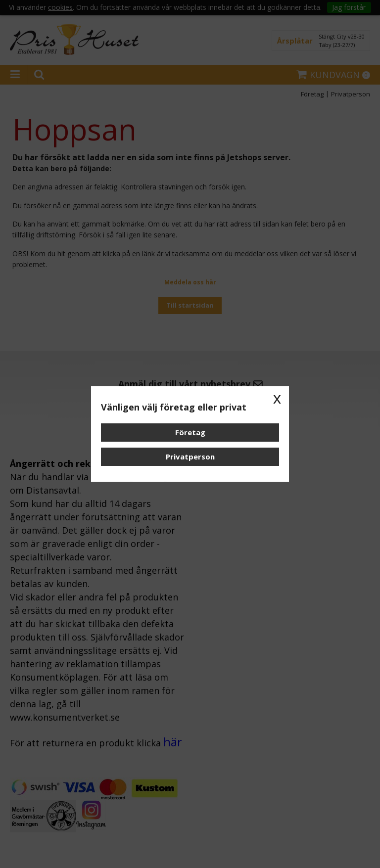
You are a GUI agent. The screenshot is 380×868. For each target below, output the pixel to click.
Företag (190, 432)
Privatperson (190, 457)
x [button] (277, 398)
